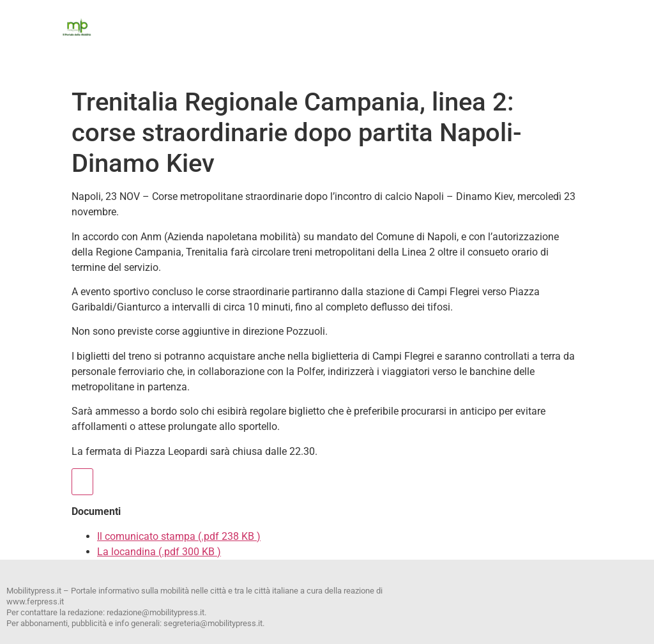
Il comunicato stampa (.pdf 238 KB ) (179, 536)
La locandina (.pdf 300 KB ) (159, 552)
